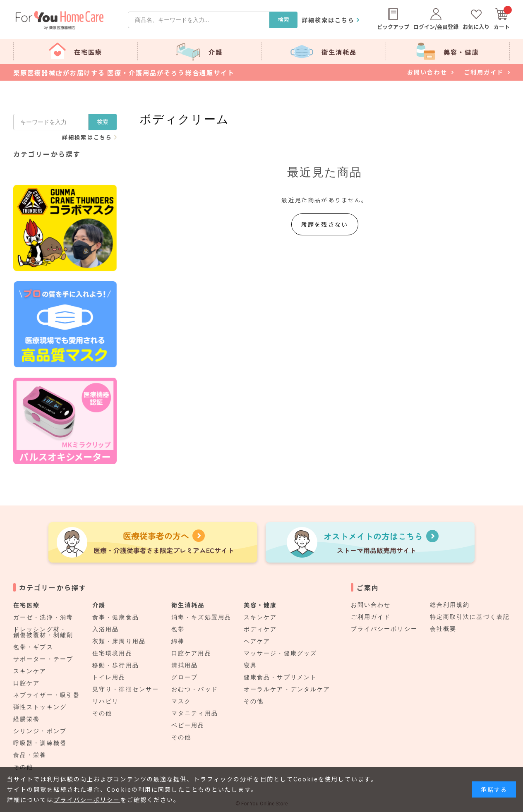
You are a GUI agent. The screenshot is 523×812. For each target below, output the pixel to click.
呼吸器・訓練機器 (40, 743)
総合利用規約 (450, 605)
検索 (283, 19)
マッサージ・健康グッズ (280, 653)
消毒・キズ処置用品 (201, 617)
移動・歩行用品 (116, 665)
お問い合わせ (371, 605)
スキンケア (30, 671)
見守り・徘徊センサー (126, 689)
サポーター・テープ (43, 659)
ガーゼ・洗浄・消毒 (43, 617)
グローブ (185, 677)
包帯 (178, 629)
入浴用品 (106, 629)
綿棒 (178, 641)
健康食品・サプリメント (280, 677)
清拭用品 (185, 665)
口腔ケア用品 (191, 653)
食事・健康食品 (116, 617)
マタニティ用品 (195, 713)
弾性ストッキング (40, 707)
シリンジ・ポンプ (40, 731)
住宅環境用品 (112, 653)
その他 (102, 713)
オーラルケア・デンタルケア (287, 689)
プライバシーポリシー (384, 629)
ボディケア (260, 629)
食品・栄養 (30, 755)
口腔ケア (26, 683)
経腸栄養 (26, 719)
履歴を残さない (325, 224)
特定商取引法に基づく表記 (470, 617)
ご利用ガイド (371, 617)
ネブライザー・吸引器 (47, 695)
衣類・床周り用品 (119, 641)
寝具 (250, 665)
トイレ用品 (109, 677)
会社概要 (443, 629)
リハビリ (106, 701)
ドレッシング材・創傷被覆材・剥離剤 (43, 632)
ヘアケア (257, 641)
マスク (181, 701)
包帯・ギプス (33, 647)
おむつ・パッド (195, 689)
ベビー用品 (188, 725)
